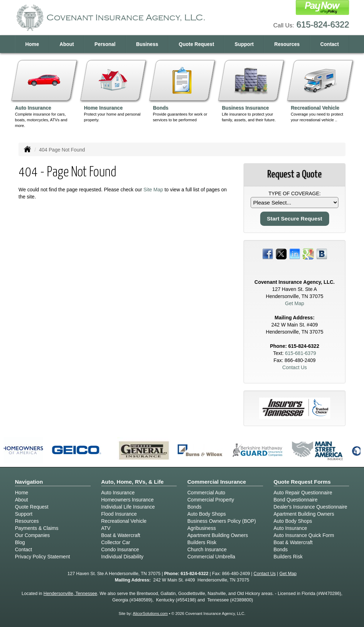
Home (32, 44)
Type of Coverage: (295, 193)
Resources (27, 521)
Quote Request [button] (197, 44)
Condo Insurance (120, 549)
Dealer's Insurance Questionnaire (311, 507)
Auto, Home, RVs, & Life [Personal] (133, 482)
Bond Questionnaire (296, 500)
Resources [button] (287, 44)
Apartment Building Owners (218, 535)
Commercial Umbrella (211, 557)
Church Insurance (207, 549)
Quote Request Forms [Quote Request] (302, 482)
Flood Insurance (119, 514)
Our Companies (32, 535)
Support (24, 514)
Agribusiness (202, 528)
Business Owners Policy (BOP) (222, 521)
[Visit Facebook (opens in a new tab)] (268, 254)
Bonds (194, 507)
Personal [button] (105, 44)
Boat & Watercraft (121, 535)
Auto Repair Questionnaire (303, 493)
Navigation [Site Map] (29, 482)
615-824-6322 (323, 24)
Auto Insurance (118, 493)
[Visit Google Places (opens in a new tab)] (308, 254)
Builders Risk (202, 542)
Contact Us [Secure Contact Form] (295, 367)
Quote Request (32, 507)
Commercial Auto (206, 493)
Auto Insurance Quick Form (304, 535)
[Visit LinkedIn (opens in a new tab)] (295, 254)
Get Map (295, 303)
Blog (20, 542)
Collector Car (116, 542)
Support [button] (244, 44)
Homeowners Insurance (128, 500)
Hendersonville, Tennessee (70, 594)
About (67, 44)
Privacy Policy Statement (42, 557)
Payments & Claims (37, 528)
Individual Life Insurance (128, 507)
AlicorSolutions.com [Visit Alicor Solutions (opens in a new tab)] (150, 613)
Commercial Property (211, 500)
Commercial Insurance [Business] (217, 482)
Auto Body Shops (207, 514)
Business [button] (147, 44)
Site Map (153, 190)
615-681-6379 (301, 353)
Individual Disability (122, 557)
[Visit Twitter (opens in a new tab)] (281, 254)
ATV (106, 528)
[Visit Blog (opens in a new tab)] (322, 254)
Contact (330, 44)
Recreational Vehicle (124, 521)
